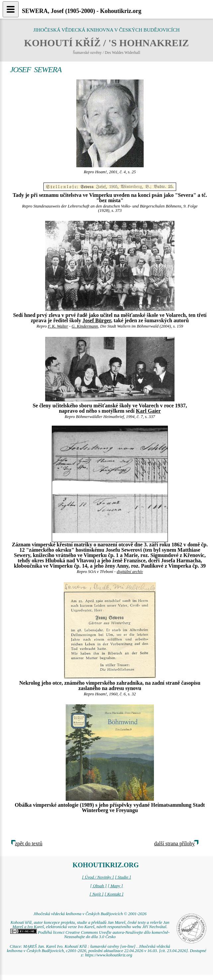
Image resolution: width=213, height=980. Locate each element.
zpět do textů (29, 843)
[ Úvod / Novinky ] (98, 877)
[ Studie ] (123, 877)
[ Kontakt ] (114, 894)
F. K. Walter (58, 326)
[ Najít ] (97, 894)
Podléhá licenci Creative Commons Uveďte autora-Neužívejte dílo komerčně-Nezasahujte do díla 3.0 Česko (90, 935)
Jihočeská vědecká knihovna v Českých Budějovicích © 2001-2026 (90, 914)
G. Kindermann (85, 326)
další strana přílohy (174, 843)
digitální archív (130, 572)
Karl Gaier (148, 411)
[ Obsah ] (99, 886)
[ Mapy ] (115, 886)
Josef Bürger (97, 320)
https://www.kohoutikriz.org (108, 955)
